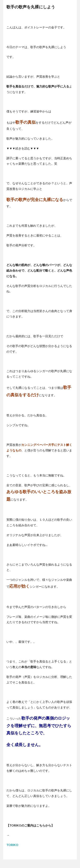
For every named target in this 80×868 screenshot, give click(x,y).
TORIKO (12, 845)
